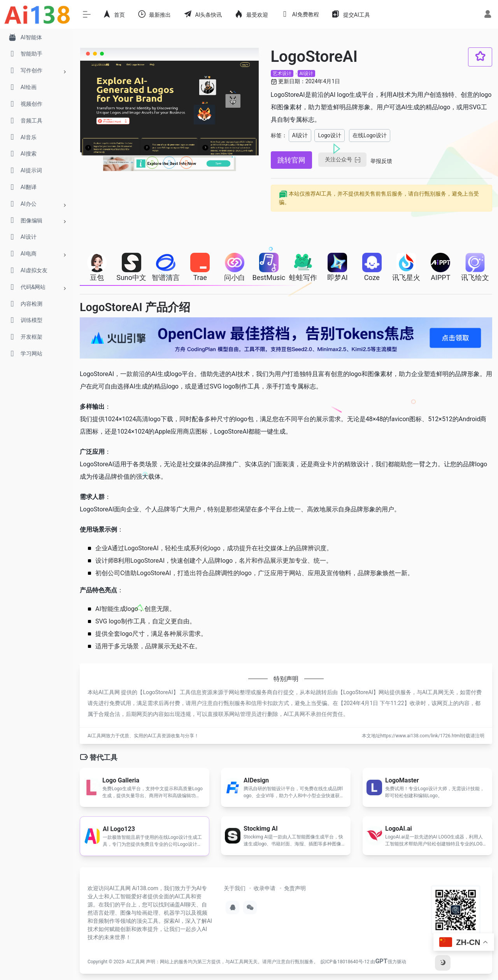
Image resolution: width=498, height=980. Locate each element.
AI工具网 (136, 962)
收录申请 (265, 888)
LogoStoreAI (158, 692)
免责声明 (295, 888)
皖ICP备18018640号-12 (345, 962)
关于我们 (235, 888)
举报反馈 (381, 161)
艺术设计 (282, 73)
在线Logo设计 (369, 135)
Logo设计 (329, 135)
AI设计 (306, 73)
